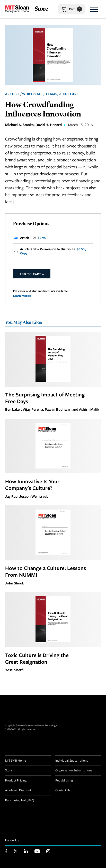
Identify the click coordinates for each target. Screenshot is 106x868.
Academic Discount (18, 790)
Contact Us (63, 790)
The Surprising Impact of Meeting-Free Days (46, 398)
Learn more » (22, 296)
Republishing (64, 780)
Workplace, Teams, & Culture (50, 94)
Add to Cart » (32, 274)
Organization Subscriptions (74, 770)
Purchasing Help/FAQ (20, 800)
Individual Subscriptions (72, 760)
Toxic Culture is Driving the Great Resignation (37, 658)
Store (9, 770)
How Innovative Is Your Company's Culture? (32, 484)
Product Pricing (16, 780)
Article (12, 94)
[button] (94, 9)
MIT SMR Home (16, 760)
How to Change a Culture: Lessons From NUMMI (46, 571)
